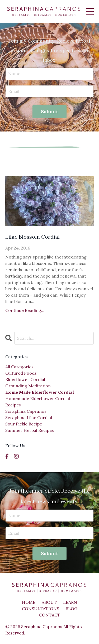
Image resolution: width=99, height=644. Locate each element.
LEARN (70, 602)
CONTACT (50, 615)
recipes (13, 405)
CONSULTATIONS (41, 609)
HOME (29, 602)
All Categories (19, 367)
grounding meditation (28, 386)
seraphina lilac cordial (29, 418)
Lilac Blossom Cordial (32, 237)
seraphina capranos (26, 411)
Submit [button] (50, 112)
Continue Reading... (25, 310)
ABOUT (49, 602)
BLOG (71, 609)
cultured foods (21, 373)
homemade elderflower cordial (38, 398)
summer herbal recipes (30, 430)
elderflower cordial (25, 379)
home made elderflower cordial (40, 392)
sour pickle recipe (24, 424)
